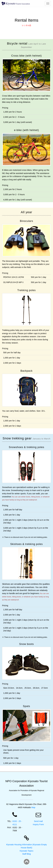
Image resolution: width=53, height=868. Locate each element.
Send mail (38, 821)
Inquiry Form (38, 824)
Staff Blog (26, 854)
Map (33, 807)
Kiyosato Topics (26, 851)
